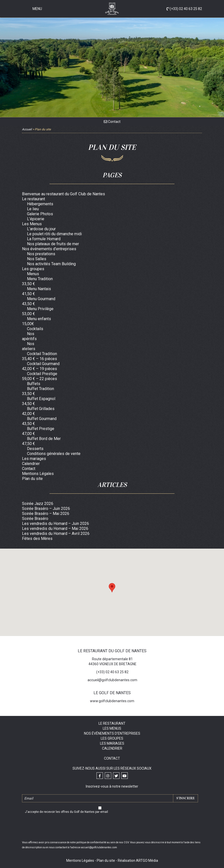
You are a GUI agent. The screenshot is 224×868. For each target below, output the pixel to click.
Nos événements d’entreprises (49, 249)
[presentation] (112, 828)
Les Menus (32, 224)
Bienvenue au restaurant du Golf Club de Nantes (63, 194)
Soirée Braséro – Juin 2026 (46, 509)
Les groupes (33, 269)
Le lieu (33, 209)
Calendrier (31, 464)
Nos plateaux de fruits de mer (53, 244)
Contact (112, 122)
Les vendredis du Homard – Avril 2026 (56, 534)
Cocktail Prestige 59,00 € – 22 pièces (40, 376)
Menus (33, 274)
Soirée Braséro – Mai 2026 (46, 514)
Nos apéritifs (29, 336)
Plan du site (32, 479)
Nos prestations (41, 254)
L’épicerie (36, 219)
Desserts (35, 449)
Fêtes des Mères (37, 539)
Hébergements (40, 204)
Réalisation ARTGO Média (138, 861)
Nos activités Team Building (51, 264)
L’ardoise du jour (41, 229)
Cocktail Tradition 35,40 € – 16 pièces (39, 356)
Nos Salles (37, 259)
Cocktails (35, 329)
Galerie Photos (40, 214)
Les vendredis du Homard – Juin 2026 (55, 524)
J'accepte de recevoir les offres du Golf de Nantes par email (66, 812)
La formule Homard (44, 239)
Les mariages (34, 459)
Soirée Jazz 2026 (38, 504)
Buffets (34, 384)
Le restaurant (33, 199)
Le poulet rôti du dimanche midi (54, 234)
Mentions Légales (38, 474)
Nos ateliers (29, 346)
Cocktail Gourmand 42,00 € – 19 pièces (41, 366)
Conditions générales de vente (54, 454)
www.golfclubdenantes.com (112, 701)
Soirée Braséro (35, 519)
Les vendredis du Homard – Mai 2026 (55, 529)
